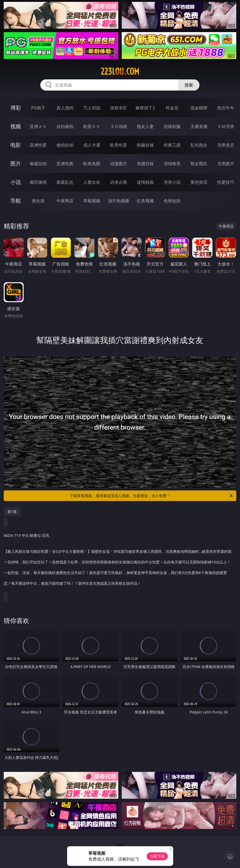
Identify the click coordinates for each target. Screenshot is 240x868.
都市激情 (38, 182)
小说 (16, 182)
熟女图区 (199, 164)
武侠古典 (119, 182)
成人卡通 (92, 145)
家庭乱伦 (65, 182)
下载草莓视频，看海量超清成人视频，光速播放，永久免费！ (152, 496)
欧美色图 (92, 164)
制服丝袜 (145, 145)
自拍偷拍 (65, 126)
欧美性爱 (119, 145)
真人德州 (65, 108)
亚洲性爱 (38, 145)
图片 (16, 163)
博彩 (16, 108)
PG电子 (38, 108)
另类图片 (226, 164)
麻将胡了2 (145, 108)
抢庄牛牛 (226, 108)
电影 (16, 145)
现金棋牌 (199, 108)
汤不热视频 (119, 201)
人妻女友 (92, 182)
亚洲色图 (65, 164)
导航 (16, 201)
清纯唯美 (172, 164)
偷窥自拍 (38, 164)
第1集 (12, 512)
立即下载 (157, 856)
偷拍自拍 (65, 145)
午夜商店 (65, 201)
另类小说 (172, 182)
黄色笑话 (199, 182)
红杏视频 (145, 201)
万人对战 (92, 108)
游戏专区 (119, 108)
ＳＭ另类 (226, 126)
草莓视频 (92, 201)
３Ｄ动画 (119, 126)
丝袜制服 (172, 126)
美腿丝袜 (145, 164)
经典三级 (172, 145)
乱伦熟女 (199, 145)
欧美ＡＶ (92, 126)
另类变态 (226, 145)
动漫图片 (119, 164)
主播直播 (199, 126)
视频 (16, 126)
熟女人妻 (145, 126)
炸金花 (172, 108)
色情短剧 (172, 201)
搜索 (189, 85)
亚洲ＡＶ (38, 126)
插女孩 (38, 201)
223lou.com (120, 71)
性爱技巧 (226, 182)
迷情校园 (145, 182)
